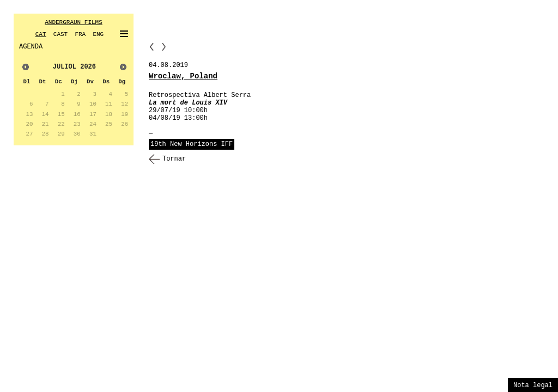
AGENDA (31, 47)
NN (164, 47)
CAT (41, 34)
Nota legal (533, 385)
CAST (60, 34)
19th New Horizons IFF (192, 144)
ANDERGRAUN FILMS (74, 22)
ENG (98, 34)
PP (151, 47)
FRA (80, 34)
